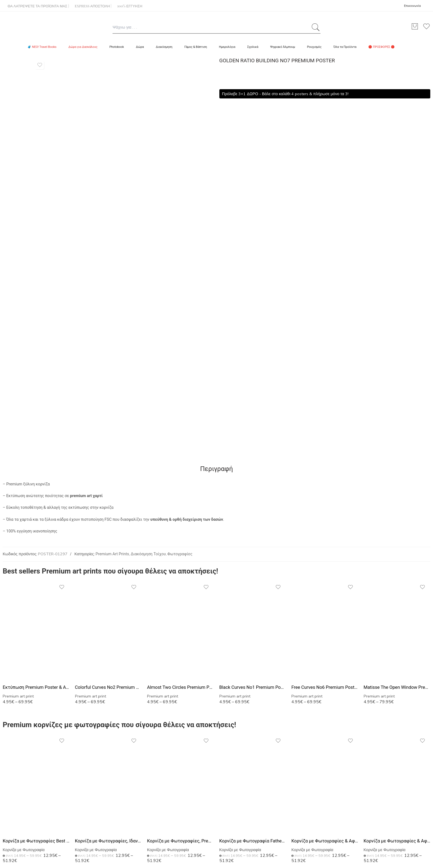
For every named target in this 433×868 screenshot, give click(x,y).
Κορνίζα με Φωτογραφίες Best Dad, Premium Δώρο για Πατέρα (36, 841)
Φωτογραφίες (180, 554)
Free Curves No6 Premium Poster (325, 687)
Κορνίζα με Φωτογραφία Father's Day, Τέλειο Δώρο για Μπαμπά (253, 841)
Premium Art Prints (112, 554)
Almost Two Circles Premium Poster (180, 687)
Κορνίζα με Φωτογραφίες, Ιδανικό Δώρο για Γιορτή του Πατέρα (108, 841)
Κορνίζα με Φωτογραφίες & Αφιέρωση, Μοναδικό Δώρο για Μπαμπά (397, 841)
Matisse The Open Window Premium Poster (397, 687)
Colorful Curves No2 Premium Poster (108, 687)
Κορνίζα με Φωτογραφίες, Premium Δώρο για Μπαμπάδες (180, 841)
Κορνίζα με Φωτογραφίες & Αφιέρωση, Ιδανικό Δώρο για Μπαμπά (325, 841)
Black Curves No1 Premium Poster (253, 687)
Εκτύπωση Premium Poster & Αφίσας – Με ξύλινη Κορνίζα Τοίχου (36, 687)
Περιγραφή (216, 469)
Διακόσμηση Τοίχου (148, 554)
